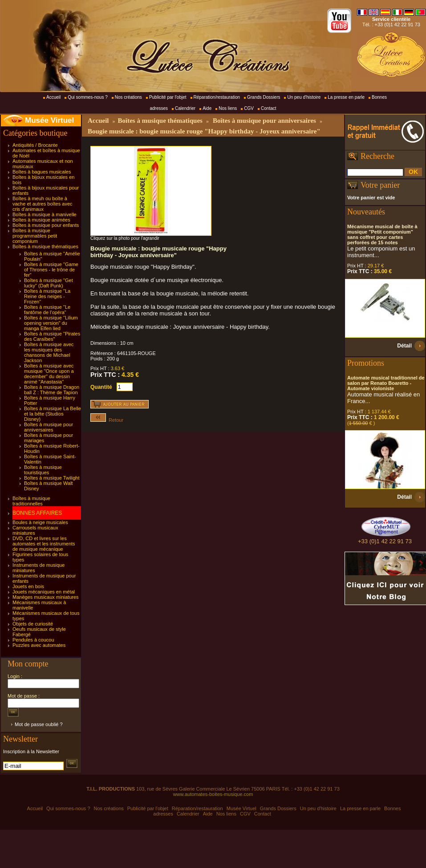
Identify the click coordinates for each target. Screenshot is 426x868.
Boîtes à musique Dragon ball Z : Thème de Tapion (52, 390)
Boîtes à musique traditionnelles (31, 501)
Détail (404, 346)
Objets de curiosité (33, 624)
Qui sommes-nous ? (87, 97)
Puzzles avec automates (39, 645)
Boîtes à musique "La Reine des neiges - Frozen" (47, 296)
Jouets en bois (28, 586)
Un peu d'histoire (304, 97)
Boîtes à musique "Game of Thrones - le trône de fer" (51, 270)
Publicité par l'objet (168, 97)
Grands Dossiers (264, 97)
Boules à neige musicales (40, 522)
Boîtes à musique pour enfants (46, 225)
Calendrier (185, 108)
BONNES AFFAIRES (37, 513)
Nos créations (128, 97)
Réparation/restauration (217, 97)
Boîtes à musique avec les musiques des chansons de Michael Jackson (49, 352)
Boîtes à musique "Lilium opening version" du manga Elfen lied (51, 323)
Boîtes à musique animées (41, 220)
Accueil (53, 97)
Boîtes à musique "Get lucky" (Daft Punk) (49, 283)
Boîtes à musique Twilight (52, 478)
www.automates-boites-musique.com (213, 794)
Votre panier (380, 185)
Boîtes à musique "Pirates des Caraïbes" (52, 336)
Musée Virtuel (49, 120)
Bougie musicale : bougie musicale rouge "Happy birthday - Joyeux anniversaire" (204, 131)
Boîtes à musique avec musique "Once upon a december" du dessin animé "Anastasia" (49, 374)
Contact (268, 108)
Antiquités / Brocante (35, 145)
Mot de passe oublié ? (39, 724)
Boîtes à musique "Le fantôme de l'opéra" (47, 310)
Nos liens (228, 108)
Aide (207, 108)
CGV (249, 108)
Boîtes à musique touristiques (43, 470)
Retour (107, 420)
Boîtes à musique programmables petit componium (35, 236)
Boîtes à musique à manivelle (45, 214)
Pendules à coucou (33, 640)
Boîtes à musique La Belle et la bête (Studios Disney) (53, 414)
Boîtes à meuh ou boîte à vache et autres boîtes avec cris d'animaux (43, 204)
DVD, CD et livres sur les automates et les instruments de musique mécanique (44, 544)
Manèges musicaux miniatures (46, 597)
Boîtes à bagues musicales (42, 172)
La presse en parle (346, 97)
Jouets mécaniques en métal (44, 592)
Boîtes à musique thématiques (45, 246)
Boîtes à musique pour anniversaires (49, 427)
